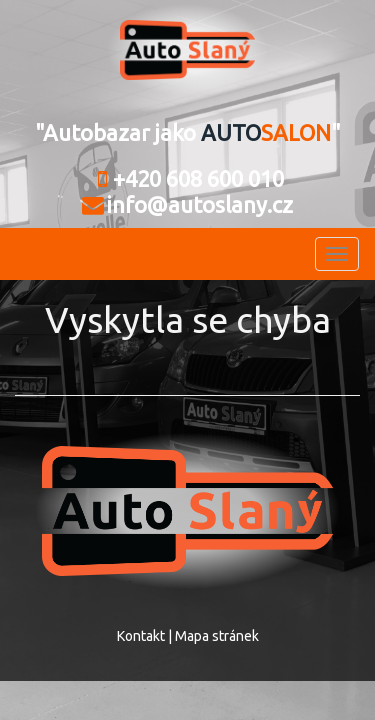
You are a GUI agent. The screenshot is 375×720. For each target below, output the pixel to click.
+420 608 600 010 (187, 178)
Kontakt (141, 636)
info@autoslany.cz (187, 204)
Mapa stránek (217, 636)
